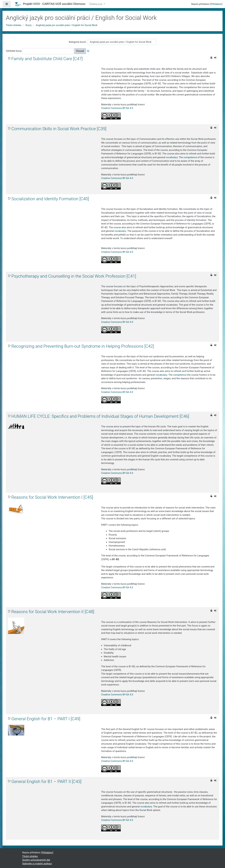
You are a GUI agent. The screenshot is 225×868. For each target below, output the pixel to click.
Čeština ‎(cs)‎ (96, 4)
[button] (89, 51)
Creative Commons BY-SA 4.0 (117, 108)
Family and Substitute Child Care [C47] (47, 59)
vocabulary (172, 157)
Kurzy (29, 25)
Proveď (80, 51)
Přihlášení (216, 4)
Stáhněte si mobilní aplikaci (37, 864)
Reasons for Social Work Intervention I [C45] (52, 497)
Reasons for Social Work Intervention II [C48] (53, 612)
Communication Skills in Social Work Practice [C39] (59, 129)
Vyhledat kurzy (14, 51)
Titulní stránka (14, 25)
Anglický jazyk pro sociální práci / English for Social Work (67, 25)
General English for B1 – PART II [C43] (46, 782)
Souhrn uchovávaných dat (36, 860)
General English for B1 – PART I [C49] (46, 719)
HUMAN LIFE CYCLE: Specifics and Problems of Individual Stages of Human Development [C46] (100, 416)
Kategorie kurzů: (78, 42)
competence (190, 157)
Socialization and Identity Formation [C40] (50, 199)
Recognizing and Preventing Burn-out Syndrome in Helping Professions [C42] (83, 346)
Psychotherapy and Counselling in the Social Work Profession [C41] (74, 276)
